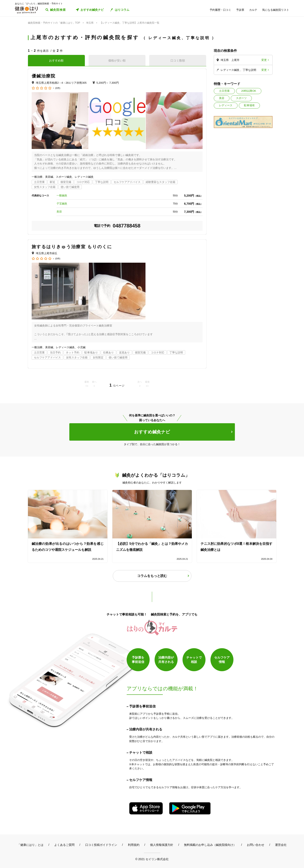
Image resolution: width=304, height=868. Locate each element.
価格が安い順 (117, 60)
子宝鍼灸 (62, 204)
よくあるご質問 (64, 845)
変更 (264, 60)
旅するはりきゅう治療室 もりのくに (72, 247)
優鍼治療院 (44, 76)
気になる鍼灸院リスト (276, 10)
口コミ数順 (178, 60)
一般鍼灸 (62, 195)
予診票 (240, 10)
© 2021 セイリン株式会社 (152, 859)
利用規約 (134, 845)
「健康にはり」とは (30, 845)
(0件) (58, 88)
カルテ (253, 10)
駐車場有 (249, 105)
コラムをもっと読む (152, 576)
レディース (226, 105)
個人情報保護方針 (162, 845)
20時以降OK (249, 91)
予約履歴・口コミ (220, 10)
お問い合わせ (256, 845)
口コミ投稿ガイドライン (101, 845)
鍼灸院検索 (58, 10)
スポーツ (241, 98)
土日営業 (224, 91)
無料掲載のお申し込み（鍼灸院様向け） (210, 845)
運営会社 (281, 845)
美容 (222, 98)
